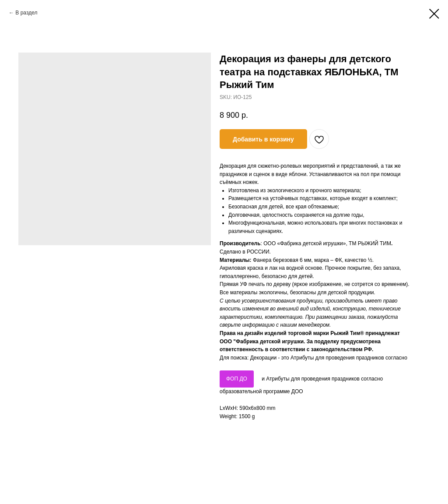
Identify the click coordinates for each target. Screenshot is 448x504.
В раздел (26, 13)
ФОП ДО (237, 379)
